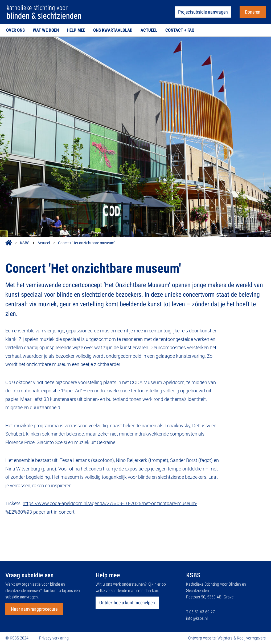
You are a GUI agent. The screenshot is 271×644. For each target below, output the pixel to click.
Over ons (15, 30)
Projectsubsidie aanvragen (203, 12)
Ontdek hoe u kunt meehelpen (127, 603)
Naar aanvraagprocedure (34, 609)
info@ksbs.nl (197, 618)
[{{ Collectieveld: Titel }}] (135, 137)
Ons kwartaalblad (113, 30)
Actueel (149, 30)
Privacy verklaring (54, 638)
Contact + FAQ (180, 30)
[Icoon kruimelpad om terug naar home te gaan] (9, 243)
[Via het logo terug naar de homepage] (44, 12)
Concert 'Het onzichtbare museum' (86, 243)
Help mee (76, 30)
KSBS (25, 243)
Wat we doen (46, 30)
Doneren (253, 12)
